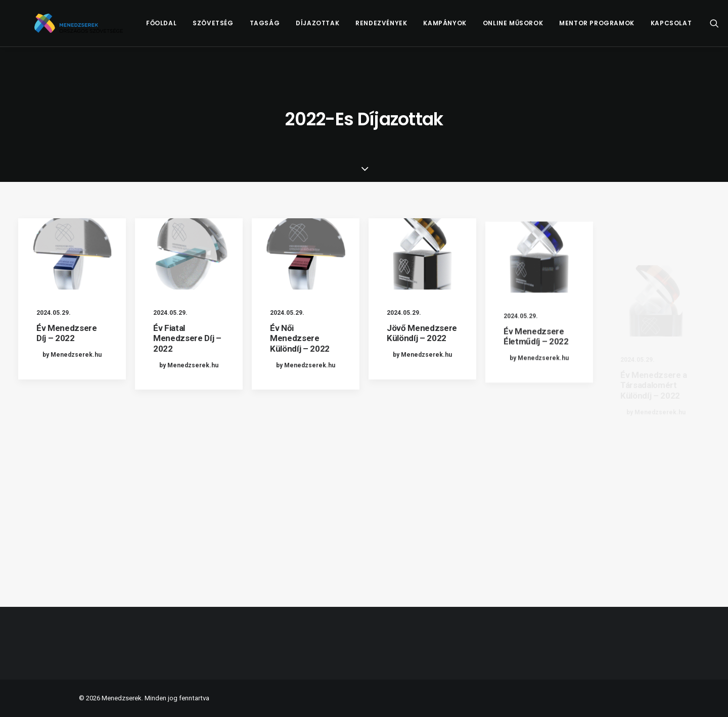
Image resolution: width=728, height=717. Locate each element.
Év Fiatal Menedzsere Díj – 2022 (187, 338)
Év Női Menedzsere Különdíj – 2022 (300, 340)
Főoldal (181, 29)
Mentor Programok (617, 29)
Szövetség (233, 29)
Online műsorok (533, 29)
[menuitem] (181, 29)
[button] (72, 254)
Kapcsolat (691, 29)
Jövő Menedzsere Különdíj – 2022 (422, 346)
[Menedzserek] (88, 29)
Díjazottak (337, 29)
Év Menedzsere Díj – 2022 (67, 333)
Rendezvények (401, 29)
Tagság (284, 29)
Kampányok (464, 29)
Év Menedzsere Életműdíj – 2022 (536, 378)
